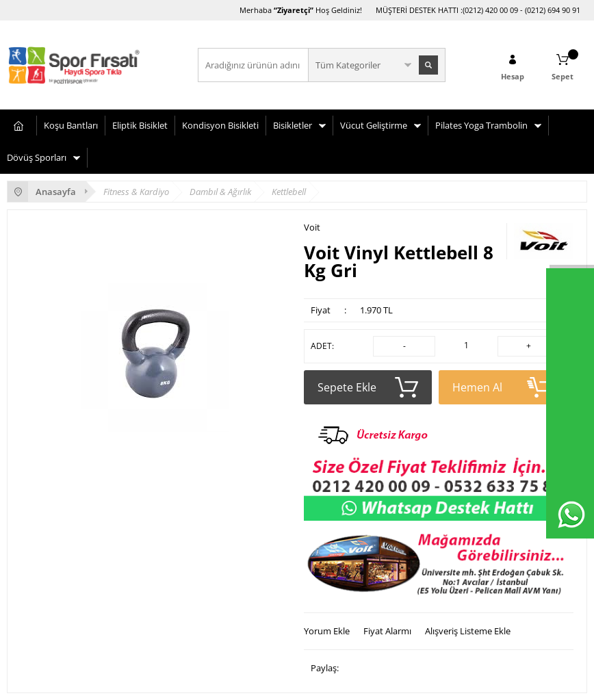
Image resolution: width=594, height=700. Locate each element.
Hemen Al (503, 387)
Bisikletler (293, 125)
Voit (312, 228)
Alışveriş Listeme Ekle (468, 631)
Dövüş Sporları (37, 157)
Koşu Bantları (71, 125)
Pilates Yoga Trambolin (481, 125)
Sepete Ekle (368, 387)
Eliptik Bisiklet (140, 125)
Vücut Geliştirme (374, 125)
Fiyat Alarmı (387, 631)
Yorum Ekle (327, 631)
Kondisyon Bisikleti (220, 125)
